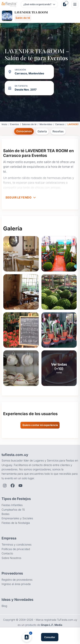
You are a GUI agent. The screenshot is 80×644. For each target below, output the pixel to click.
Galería (42, 131)
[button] (21, 254)
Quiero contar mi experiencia (40, 425)
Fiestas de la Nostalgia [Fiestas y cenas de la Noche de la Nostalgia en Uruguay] (16, 523)
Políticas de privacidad (16, 549)
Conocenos (24, 131)
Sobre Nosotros (11, 558)
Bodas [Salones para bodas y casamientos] (6, 514)
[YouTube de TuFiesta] (20, 486)
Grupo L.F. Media (52, 625)
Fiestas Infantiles (12, 505)
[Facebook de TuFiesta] (13, 486)
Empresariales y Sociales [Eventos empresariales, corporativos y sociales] (17, 518)
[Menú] (75, 4)
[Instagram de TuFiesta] (5, 486)
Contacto (7, 553)
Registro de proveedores (17, 580)
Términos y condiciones (17, 544)
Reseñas (58, 131)
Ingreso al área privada (16, 584)
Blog (4, 606)
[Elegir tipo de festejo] (39, 4)
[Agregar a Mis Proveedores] (27, 637)
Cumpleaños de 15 (13, 510)
